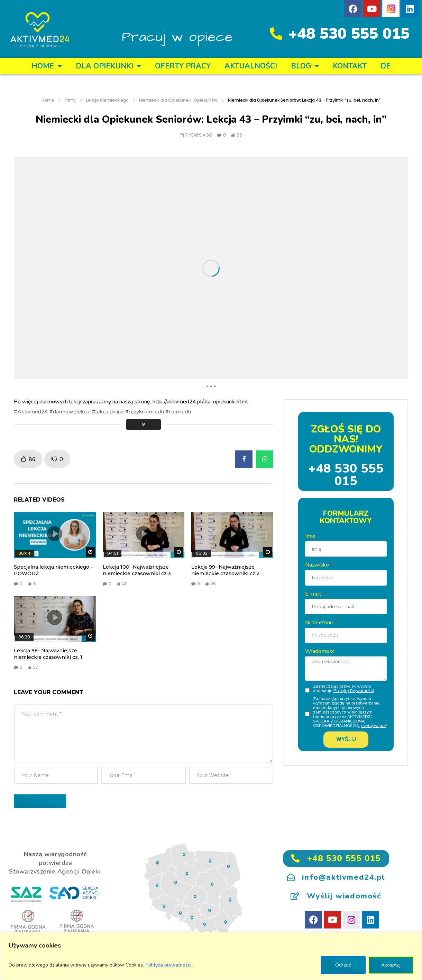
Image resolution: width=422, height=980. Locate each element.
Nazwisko (318, 565)
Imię (311, 536)
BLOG (305, 66)
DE (386, 66)
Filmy (70, 100)
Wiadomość (320, 651)
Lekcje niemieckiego (107, 100)
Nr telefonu (320, 623)
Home (47, 66)
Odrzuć (343, 965)
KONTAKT (350, 66)
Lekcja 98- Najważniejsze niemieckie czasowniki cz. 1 (48, 654)
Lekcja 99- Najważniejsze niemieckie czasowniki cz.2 (225, 570)
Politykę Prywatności (354, 691)
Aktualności (251, 66)
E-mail (314, 594)
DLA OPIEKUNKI (108, 66)
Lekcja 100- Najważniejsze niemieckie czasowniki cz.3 (137, 570)
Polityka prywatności (168, 965)
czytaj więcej (374, 726)
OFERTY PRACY (183, 66)
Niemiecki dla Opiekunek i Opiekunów (178, 100)
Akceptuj (391, 965)
